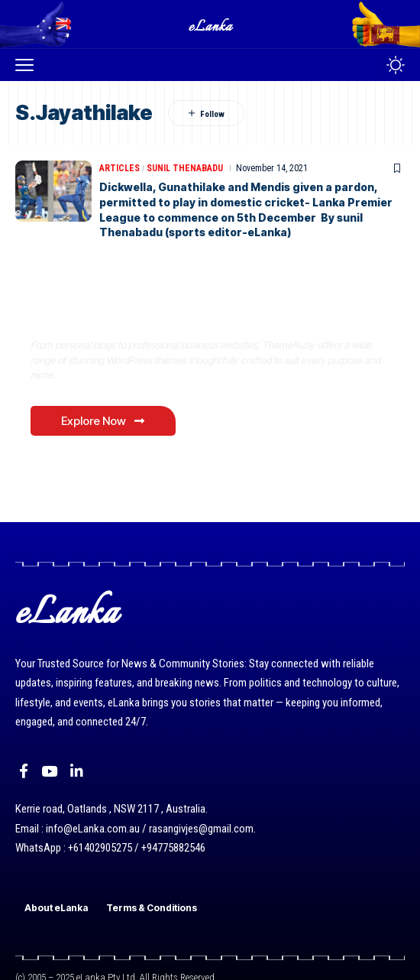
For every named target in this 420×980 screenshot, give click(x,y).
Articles (120, 168)
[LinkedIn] (77, 771)
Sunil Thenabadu (185, 168)
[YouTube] (49, 771)
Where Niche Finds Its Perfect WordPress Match (200, 313)
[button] (28, 65)
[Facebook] (24, 771)
